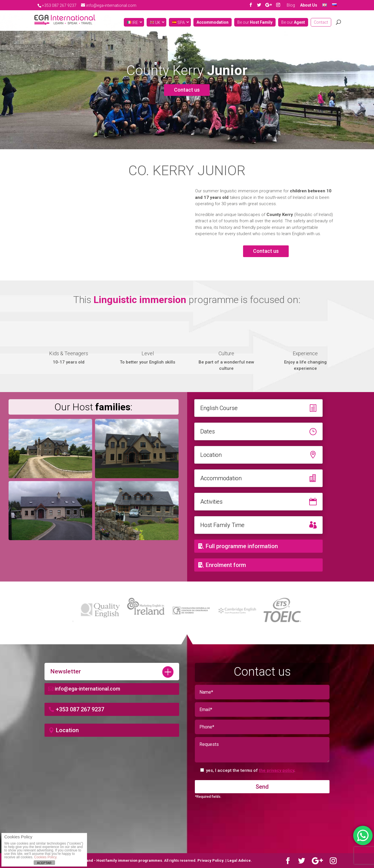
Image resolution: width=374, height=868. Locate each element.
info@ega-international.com (87, 689)
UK (155, 23)
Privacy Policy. (211, 860)
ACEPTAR (44, 863)
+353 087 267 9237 (80, 709)
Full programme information (242, 546)
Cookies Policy (45, 857)
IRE (133, 23)
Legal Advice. (240, 860)
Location (67, 730)
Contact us (187, 90)
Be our (255, 23)
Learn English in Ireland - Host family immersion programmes (106, 860)
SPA (179, 23)
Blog (291, 5)
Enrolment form (226, 565)
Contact (321, 23)
